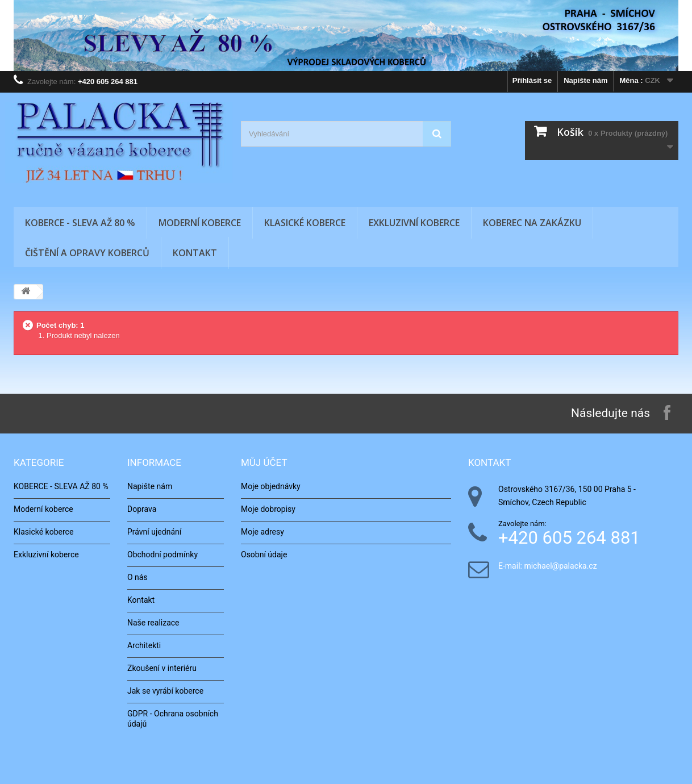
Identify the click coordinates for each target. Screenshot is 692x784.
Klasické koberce (305, 223)
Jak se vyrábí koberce (165, 691)
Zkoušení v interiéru (162, 668)
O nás (137, 577)
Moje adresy (262, 532)
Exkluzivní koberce (414, 223)
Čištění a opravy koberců (87, 253)
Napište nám (585, 80)
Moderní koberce (200, 223)
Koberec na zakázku (532, 223)
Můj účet (264, 462)
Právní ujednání (154, 532)
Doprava (142, 509)
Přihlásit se (532, 80)
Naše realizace (153, 623)
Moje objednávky (271, 486)
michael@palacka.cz (560, 566)
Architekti (144, 645)
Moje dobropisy (268, 509)
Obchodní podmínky (162, 554)
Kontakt (195, 253)
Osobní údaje (264, 554)
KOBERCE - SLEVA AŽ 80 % (80, 223)
